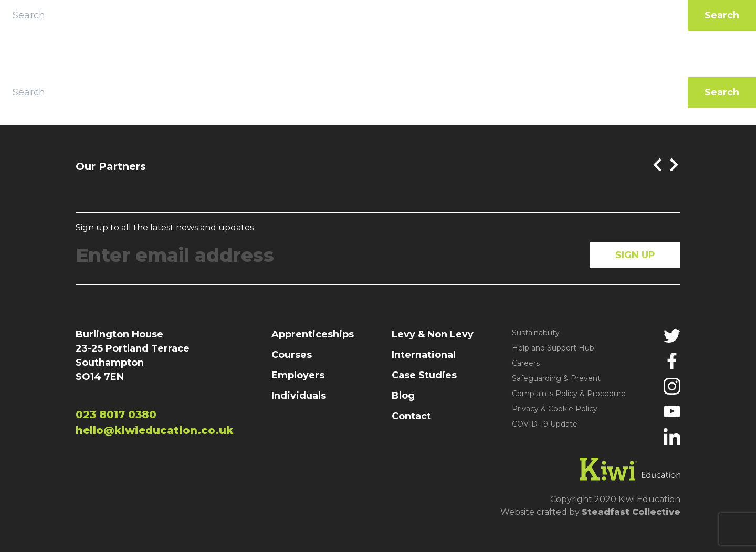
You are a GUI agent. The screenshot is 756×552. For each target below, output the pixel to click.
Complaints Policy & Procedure (569, 394)
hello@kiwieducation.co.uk (154, 430)
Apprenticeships (313, 334)
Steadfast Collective (631, 512)
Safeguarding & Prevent (556, 378)
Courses (292, 355)
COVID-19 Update (545, 424)
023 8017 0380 (116, 415)
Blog (403, 396)
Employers (298, 375)
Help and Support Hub (553, 348)
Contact (411, 416)
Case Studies (424, 375)
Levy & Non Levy (433, 334)
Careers (526, 363)
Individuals (299, 396)
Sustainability (536, 333)
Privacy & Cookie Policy (555, 409)
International (424, 355)
